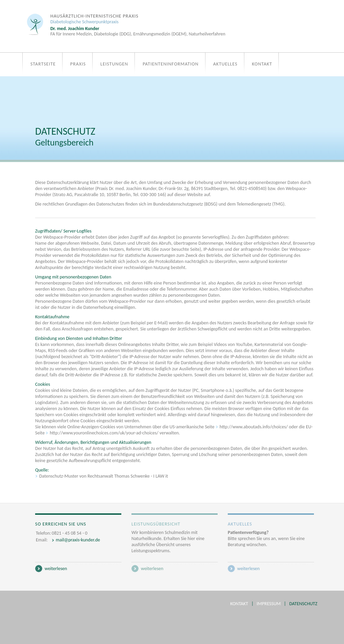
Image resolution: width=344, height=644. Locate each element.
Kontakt (262, 64)
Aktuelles (225, 64)
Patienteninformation (171, 64)
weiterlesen (56, 569)
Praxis (78, 64)
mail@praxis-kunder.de (78, 540)
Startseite (43, 64)
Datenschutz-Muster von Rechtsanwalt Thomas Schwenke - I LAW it (104, 476)
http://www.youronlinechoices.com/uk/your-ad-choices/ (105, 433)
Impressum (269, 604)
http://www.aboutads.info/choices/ (254, 427)
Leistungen (114, 64)
